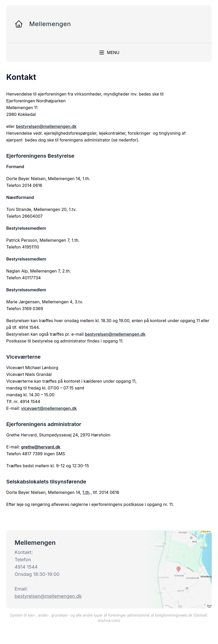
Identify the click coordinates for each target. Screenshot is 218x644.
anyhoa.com (108, 620)
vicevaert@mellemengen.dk (49, 408)
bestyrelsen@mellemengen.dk (46, 126)
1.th (86, 492)
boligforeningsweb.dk (174, 615)
